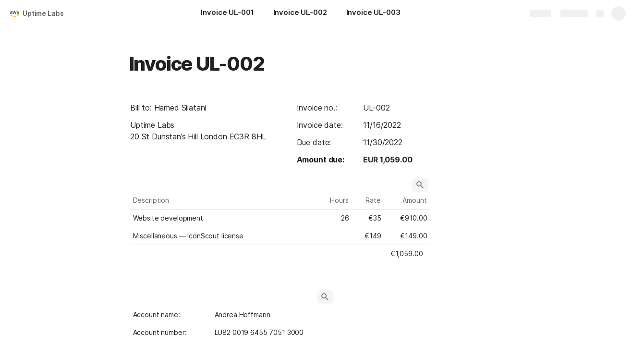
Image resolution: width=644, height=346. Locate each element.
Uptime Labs (43, 13)
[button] (420, 185)
